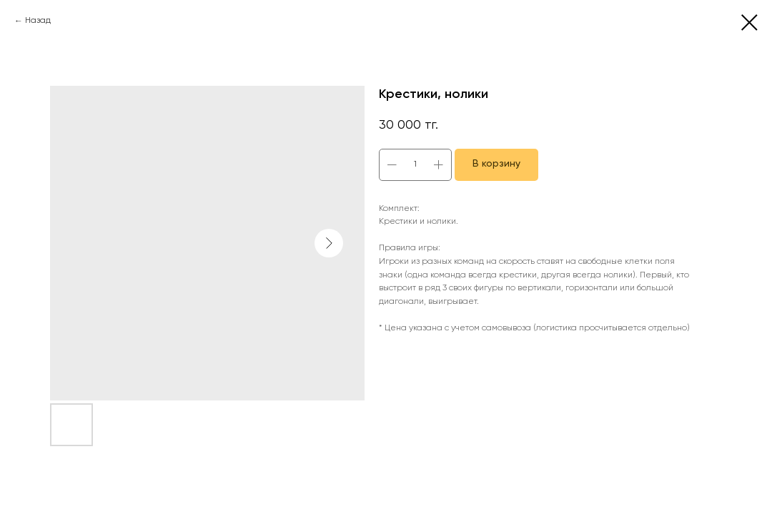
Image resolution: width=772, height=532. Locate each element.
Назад (38, 21)
